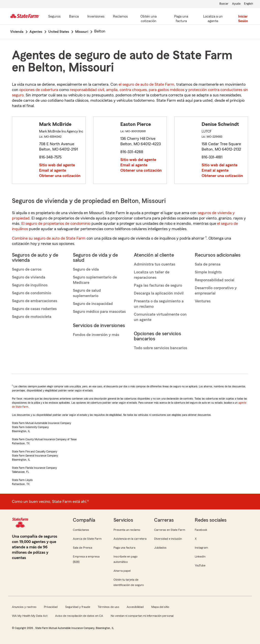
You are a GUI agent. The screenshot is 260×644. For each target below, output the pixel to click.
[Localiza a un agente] (213, 19)
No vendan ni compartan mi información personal (142, 616)
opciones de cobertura (39, 90)
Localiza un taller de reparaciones (152, 275)
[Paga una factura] (181, 19)
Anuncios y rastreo (24, 607)
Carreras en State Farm (170, 530)
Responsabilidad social (215, 280)
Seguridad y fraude (78, 607)
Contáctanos (81, 530)
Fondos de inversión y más (96, 335)
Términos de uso (108, 607)
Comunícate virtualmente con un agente (160, 317)
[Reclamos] (120, 17)
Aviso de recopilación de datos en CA (79, 616)
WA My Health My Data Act (30, 616)
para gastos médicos (167, 90)
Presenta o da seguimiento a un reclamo (159, 304)
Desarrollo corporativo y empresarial (216, 291)
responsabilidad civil (87, 90)
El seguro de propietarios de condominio (56, 224)
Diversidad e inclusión (168, 539)
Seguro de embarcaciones (35, 301)
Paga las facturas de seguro (158, 285)
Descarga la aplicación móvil (159, 293)
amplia (112, 90)
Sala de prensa (208, 264)
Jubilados (160, 548)
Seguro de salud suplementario (87, 293)
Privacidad (51, 607)
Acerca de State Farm (87, 539)
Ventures (203, 301)
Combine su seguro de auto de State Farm (49, 238)
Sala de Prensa (83, 548)
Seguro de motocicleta (32, 317)
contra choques (133, 90)
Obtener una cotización (60, 176)
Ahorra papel (122, 571)
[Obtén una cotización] (149, 19)
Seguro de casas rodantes (34, 309)
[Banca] (74, 17)
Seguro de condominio (31, 293)
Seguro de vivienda (29, 277)
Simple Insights (208, 272)
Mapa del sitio (160, 607)
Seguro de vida (86, 269)
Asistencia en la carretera (130, 539)
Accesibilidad (135, 607)
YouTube (200, 565)
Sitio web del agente (57, 165)
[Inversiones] (96, 17)
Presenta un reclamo (127, 530)
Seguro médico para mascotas (99, 312)
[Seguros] (54, 17)
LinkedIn (200, 557)
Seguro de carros (27, 269)
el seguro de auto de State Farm (146, 84)
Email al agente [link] (53, 170)
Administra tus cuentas (155, 264)
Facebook (201, 530)
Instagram (201, 548)
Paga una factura (124, 548)
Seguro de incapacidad (93, 304)
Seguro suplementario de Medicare (95, 280)
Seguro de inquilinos (30, 285)
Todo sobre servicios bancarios (160, 348)
